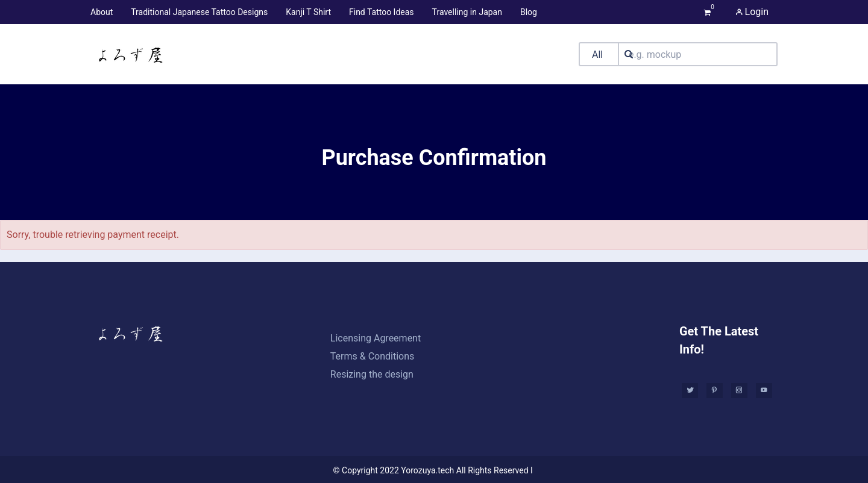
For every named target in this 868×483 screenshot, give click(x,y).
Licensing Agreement (376, 338)
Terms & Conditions (373, 356)
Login (752, 12)
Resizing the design (372, 374)
